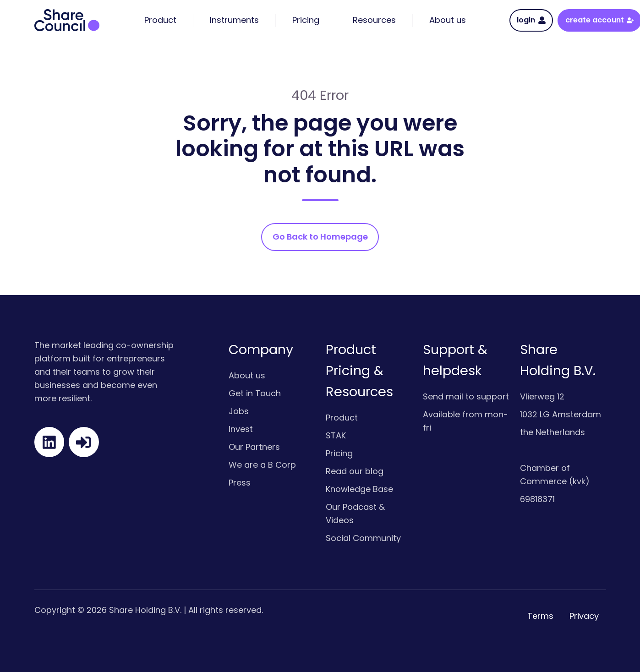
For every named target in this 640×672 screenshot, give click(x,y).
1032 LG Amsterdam (561, 414)
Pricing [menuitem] (306, 20)
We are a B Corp (262, 465)
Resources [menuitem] (374, 20)
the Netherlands (552, 432)
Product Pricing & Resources (359, 371)
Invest (241, 429)
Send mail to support (466, 396)
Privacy (584, 616)
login (531, 20)
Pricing (339, 453)
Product (342, 418)
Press (240, 483)
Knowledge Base (359, 489)
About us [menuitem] (448, 20)
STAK (336, 435)
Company (261, 350)
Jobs (239, 411)
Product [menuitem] (160, 20)
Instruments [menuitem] (234, 20)
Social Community (363, 538)
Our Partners (254, 447)
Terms (540, 616)
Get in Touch (255, 393)
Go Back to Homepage (320, 237)
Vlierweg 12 (542, 396)
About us (247, 375)
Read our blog (355, 471)
